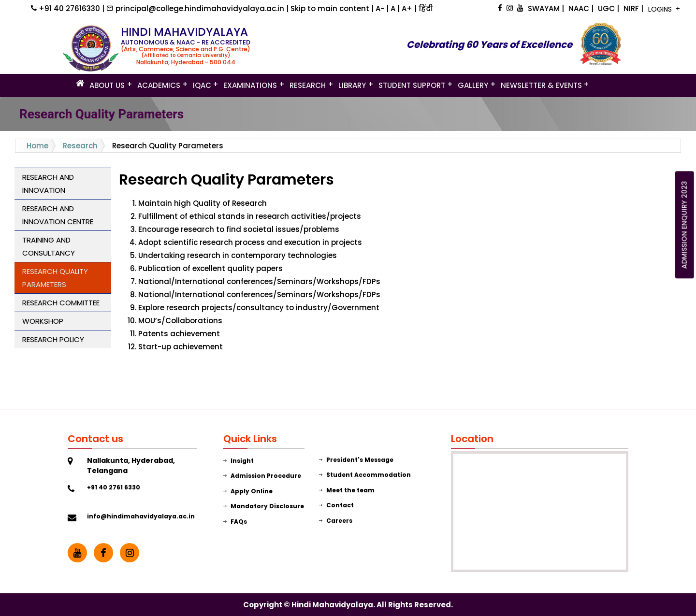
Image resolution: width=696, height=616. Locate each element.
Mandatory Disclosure (264, 506)
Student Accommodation (365, 475)
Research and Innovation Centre (58, 215)
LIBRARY (352, 85)
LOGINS (661, 9)
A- (381, 8)
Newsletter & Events (541, 85)
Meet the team (347, 490)
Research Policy (53, 339)
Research (308, 85)
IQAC (202, 85)
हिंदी (426, 8)
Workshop (43, 321)
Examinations (250, 85)
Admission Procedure (262, 476)
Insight (239, 461)
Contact (336, 505)
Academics (159, 85)
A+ (408, 8)
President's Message (356, 460)
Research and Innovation (48, 184)
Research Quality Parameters (55, 278)
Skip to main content (331, 8)
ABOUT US (107, 85)
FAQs (235, 522)
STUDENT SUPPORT (412, 85)
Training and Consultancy (49, 246)
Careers (336, 521)
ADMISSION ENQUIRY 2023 (684, 225)
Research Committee (61, 303)
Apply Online (248, 491)
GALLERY (473, 85)
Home (37, 146)
